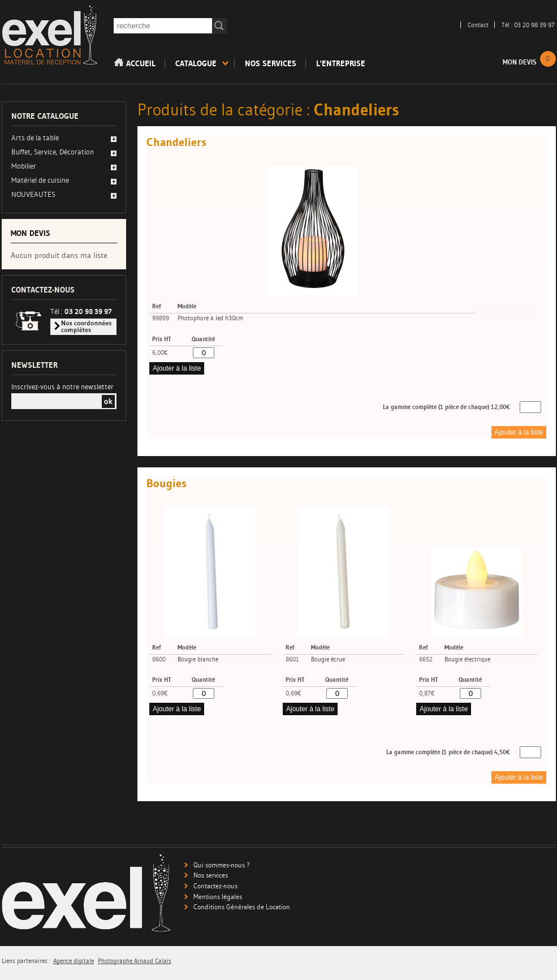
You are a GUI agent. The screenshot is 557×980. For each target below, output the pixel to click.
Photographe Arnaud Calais (135, 961)
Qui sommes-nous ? (222, 865)
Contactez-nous (215, 886)
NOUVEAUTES (33, 194)
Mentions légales (218, 897)
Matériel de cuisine (40, 180)
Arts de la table (35, 137)
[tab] (64, 139)
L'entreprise (341, 63)
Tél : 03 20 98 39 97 (528, 25)
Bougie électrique (467, 659)
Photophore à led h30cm (210, 318)
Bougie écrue (328, 659)
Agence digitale (74, 961)
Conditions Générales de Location (242, 907)
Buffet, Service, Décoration (53, 152)
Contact (478, 25)
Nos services (271, 63)
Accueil (135, 63)
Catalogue (196, 63)
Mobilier (24, 166)
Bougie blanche (198, 659)
